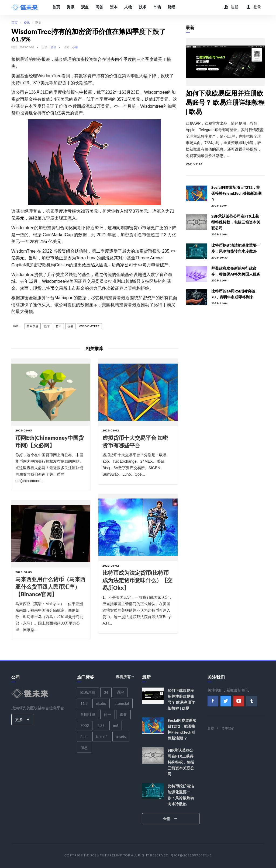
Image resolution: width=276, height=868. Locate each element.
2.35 (101, 725)
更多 (22, 719)
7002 (85, 725)
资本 (113, 7)
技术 (142, 7)
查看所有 (125, 677)
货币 (59, 326)
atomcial (122, 703)
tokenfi (102, 736)
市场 (156, 7)
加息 (84, 747)
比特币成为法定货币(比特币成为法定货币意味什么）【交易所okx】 (137, 580)
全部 (170, 818)
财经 (170, 7)
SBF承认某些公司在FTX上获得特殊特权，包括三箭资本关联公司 (236, 222)
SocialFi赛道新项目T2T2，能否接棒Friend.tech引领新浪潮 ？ (236, 193)
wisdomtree (89, 326)
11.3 (84, 703)
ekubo (101, 703)
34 (106, 692)
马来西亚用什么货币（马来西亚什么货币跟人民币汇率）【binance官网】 (50, 587)
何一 (108, 714)
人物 (128, 7)
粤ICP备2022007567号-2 (191, 855)
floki (84, 736)
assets (121, 736)
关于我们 (228, 728)
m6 (116, 725)
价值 (70, 326)
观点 (85, 7)
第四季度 (33, 326)
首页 (56, 7)
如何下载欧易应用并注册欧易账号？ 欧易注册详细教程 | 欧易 (225, 102)
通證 (120, 692)
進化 (123, 714)
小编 (75, 47)
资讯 (70, 7)
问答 (99, 7)
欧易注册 (88, 692)
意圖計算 (88, 714)
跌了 (47, 326)
